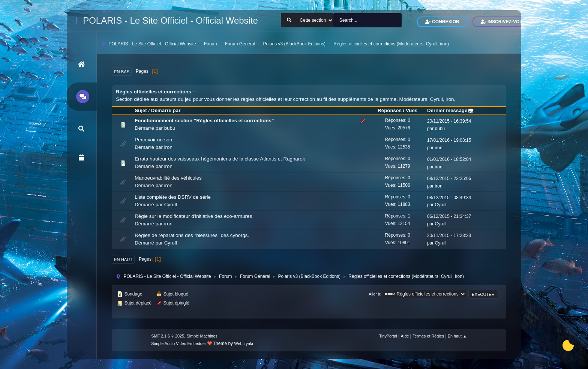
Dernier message (451, 110)
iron (444, 44)
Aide (405, 336)
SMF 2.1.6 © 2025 (168, 336)
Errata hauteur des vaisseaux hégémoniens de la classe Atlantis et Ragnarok (220, 159)
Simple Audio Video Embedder (178, 343)
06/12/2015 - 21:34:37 (449, 216)
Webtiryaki (243, 343)
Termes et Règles (428, 336)
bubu (170, 128)
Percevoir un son (153, 140)
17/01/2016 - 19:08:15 (449, 140)
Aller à (374, 294)
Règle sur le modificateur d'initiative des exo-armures (193, 216)
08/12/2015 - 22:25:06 (449, 178)
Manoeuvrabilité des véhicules (168, 178)
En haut (123, 259)
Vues (412, 110)
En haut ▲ (457, 336)
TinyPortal (388, 336)
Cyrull (432, 44)
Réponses (390, 110)
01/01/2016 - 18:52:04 (449, 159)
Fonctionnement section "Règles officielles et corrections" (204, 121)
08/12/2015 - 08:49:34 (449, 198)
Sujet (141, 110)
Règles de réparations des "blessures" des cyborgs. (192, 235)
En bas (122, 72)
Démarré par (166, 110)
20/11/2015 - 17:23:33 (449, 235)
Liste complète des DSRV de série (173, 197)
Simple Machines (202, 336)
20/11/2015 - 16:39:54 (449, 121)
